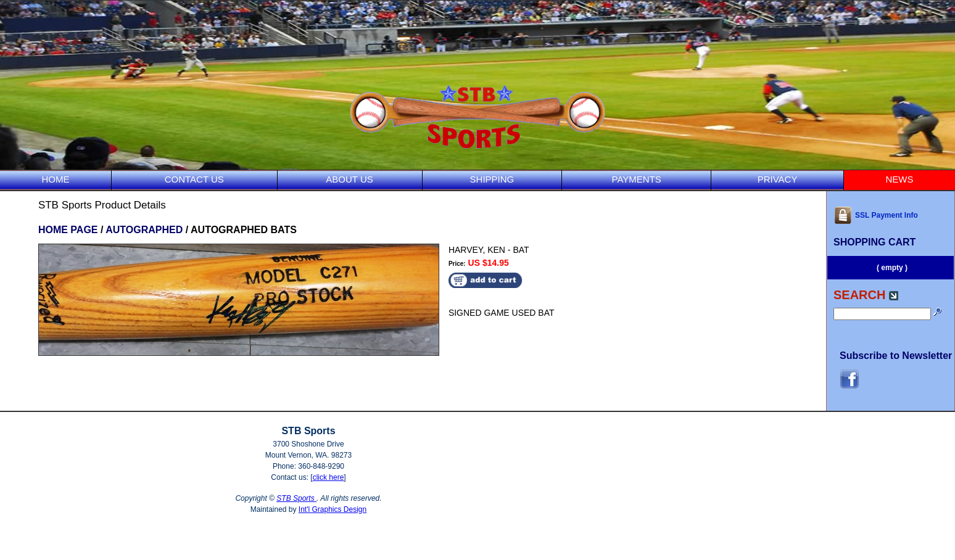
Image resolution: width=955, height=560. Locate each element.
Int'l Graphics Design (333, 509)
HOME (55, 179)
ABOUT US (349, 179)
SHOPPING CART (874, 242)
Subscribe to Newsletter (896, 356)
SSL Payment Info (876, 215)
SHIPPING (492, 179)
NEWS (900, 179)
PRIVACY (778, 179)
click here (329, 477)
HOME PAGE (68, 230)
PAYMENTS (637, 179)
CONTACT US (194, 179)
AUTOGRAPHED (144, 230)
